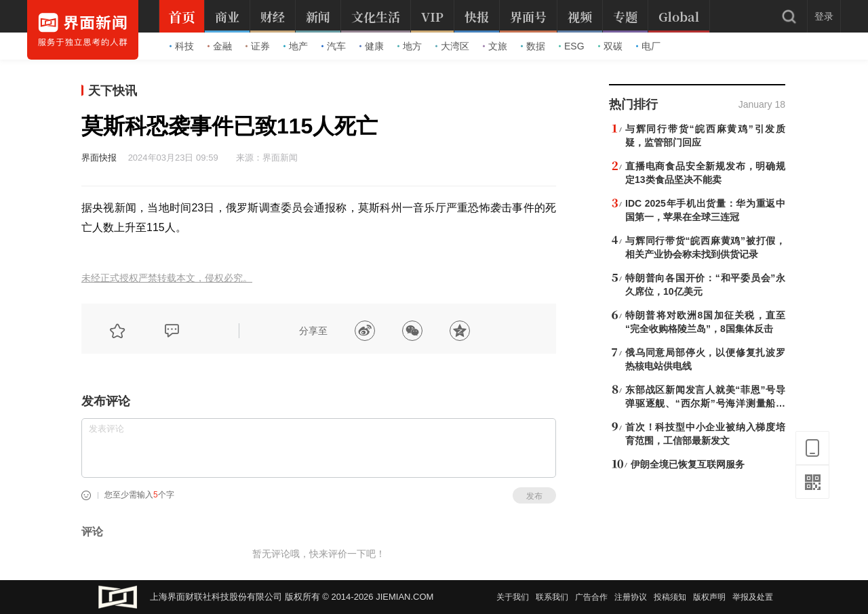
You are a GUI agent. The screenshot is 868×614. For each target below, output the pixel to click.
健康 (372, 46)
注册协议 (631, 597)
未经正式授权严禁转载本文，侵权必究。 (167, 278)
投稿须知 (670, 597)
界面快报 (99, 158)
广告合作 (591, 597)
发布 (534, 496)
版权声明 (709, 597)
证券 (258, 46)
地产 (296, 46)
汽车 (334, 46)
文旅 (495, 46)
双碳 (610, 46)
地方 (410, 46)
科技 (182, 46)
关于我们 (513, 597)
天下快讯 (113, 91)
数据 (533, 46)
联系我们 (552, 597)
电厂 (648, 46)
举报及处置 (753, 597)
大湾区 (452, 46)
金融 (220, 46)
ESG (572, 46)
